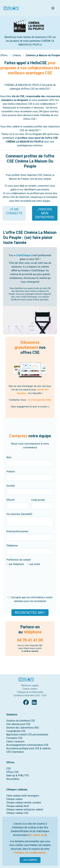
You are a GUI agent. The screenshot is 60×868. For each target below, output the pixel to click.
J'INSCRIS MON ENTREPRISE (45, 213)
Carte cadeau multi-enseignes (23, 796)
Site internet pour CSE (18, 724)
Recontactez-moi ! (30, 613)
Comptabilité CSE (16, 731)
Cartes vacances (15, 741)
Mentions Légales (30, 685)
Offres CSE (12, 772)
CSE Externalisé (15, 752)
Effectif (10, 500)
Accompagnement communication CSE (27, 745)
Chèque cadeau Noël (18, 806)
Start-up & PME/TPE (18, 775)
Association (13, 779)
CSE (9, 769)
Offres (4, 55)
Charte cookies (30, 689)
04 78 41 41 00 (30, 640)
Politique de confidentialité (30, 692)
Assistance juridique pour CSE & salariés (29, 748)
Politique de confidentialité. (30, 853)
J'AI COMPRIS (30, 860)
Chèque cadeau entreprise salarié (25, 809)
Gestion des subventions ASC (23, 728)
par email (34, 564)
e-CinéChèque (22, 255)
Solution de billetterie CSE (21, 721)
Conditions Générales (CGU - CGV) (30, 695)
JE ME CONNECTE (14, 211)
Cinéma (17, 55)
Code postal (38, 500)
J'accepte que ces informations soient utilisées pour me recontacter (30, 599)
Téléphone (12, 546)
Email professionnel (17, 531)
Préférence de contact (19, 560)
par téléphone (15, 564)
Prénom (11, 472)
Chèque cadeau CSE (17, 813)
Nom (9, 457)
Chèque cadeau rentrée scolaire (24, 803)
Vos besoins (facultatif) (19, 514)
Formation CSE (14, 738)
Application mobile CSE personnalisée (27, 735)
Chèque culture (14, 799)
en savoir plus (38, 835)
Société (11, 486)
